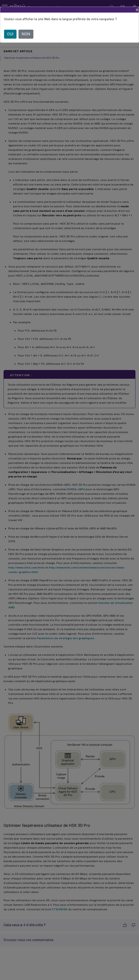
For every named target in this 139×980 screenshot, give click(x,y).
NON (26, 34)
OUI (10, 34)
